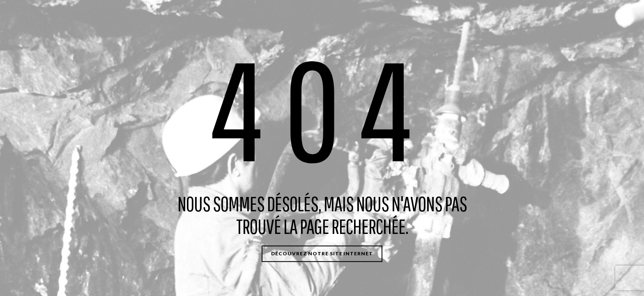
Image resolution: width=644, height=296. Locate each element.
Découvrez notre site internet (322, 253)
